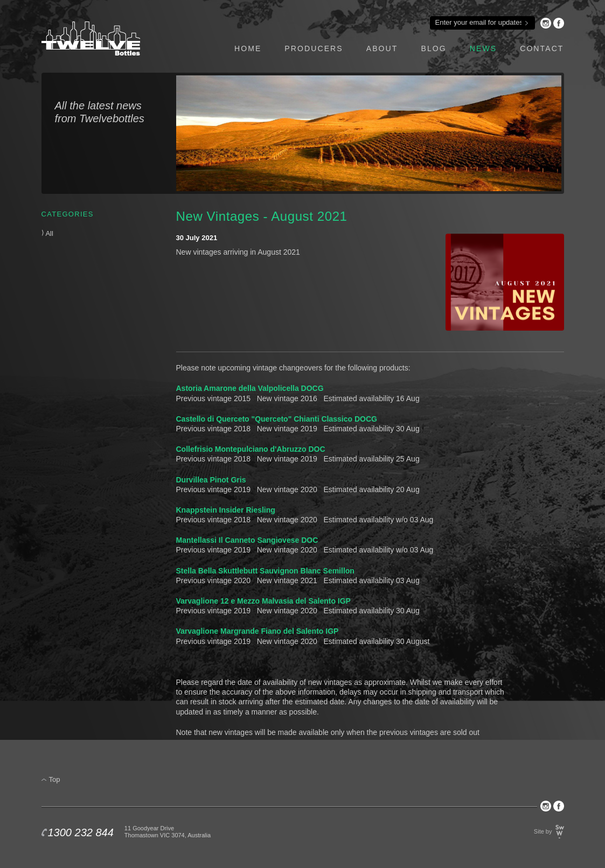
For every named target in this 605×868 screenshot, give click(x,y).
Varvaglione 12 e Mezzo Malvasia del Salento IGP (263, 601)
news (483, 48)
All (47, 233)
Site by (543, 831)
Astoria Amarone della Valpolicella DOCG (250, 388)
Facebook (559, 23)
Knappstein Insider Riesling (226, 510)
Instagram (546, 23)
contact (542, 48)
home (248, 48)
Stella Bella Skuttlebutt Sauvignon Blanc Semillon (265, 571)
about (382, 48)
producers (314, 48)
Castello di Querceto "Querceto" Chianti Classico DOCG (277, 419)
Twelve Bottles (91, 38)
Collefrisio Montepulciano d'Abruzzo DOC (251, 449)
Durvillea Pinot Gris (211, 480)
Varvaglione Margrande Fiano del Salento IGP (258, 631)
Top (55, 779)
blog (433, 48)
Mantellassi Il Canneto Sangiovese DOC (247, 540)
